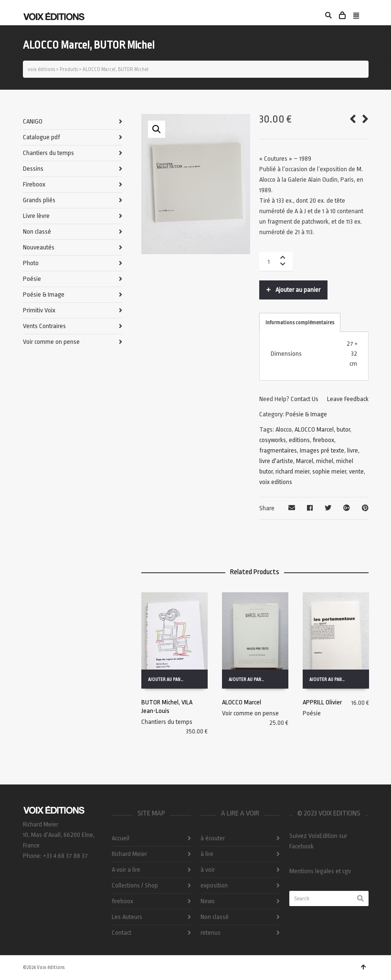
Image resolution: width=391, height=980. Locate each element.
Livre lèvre (36, 216)
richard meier (292, 471)
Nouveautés (39, 247)
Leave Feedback (348, 399)
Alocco (284, 429)
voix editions (276, 482)
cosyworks (273, 440)
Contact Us (305, 399)
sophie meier (329, 471)
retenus (211, 933)
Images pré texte (322, 450)
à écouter (213, 838)
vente (356, 471)
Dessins (33, 169)
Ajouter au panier (298, 290)
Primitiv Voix (39, 310)
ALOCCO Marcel (314, 429)
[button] (157, 129)
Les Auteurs (127, 917)
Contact (122, 933)
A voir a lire (126, 870)
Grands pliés (39, 200)
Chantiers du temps (167, 722)
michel (325, 461)
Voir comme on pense (250, 713)
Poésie (312, 713)
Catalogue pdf (42, 137)
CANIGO (33, 121)
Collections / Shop (135, 885)
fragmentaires (278, 450)
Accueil (121, 838)
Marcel (305, 461)
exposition (214, 885)
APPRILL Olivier (322, 702)
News (208, 901)
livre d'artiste (276, 461)
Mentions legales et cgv (320, 871)
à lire (207, 854)
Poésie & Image (306, 414)
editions (299, 440)
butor (343, 429)
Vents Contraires (44, 326)
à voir (208, 870)
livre (353, 450)
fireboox (323, 440)
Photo (31, 263)
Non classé (37, 232)
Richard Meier (129, 854)
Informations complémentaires (300, 323)
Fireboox (34, 184)
